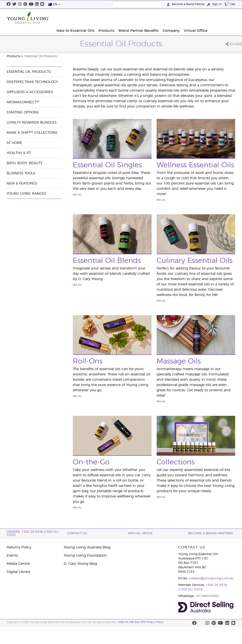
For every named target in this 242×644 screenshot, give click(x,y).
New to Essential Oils (108, 17)
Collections (176, 462)
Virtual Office (222, 17)
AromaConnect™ (23, 102)
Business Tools (21, 173)
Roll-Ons (88, 361)
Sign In (215, 4)
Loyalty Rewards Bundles (32, 123)
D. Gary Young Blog (80, 564)
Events (12, 555)
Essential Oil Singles (107, 165)
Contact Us (77, 533)
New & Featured (22, 184)
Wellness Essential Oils (195, 165)
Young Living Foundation (85, 555)
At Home (14, 143)
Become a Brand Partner (186, 4)
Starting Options (23, 112)
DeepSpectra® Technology (32, 82)
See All (77, 195)
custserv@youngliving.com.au (211, 578)
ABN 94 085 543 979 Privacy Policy (141, 622)
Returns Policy (19, 547)
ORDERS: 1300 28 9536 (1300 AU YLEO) (32, 533)
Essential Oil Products (41, 56)
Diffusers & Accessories (30, 92)
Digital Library (18, 572)
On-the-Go (91, 462)
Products (137, 17)
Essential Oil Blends (107, 261)
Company (199, 17)
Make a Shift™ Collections (32, 133)
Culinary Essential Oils (195, 261)
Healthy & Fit (19, 153)
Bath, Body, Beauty (24, 163)
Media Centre (18, 564)
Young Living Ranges (26, 194)
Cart (230, 4)
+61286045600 (207, 596)
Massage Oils (179, 361)
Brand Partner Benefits (168, 17)
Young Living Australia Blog (87, 547)
